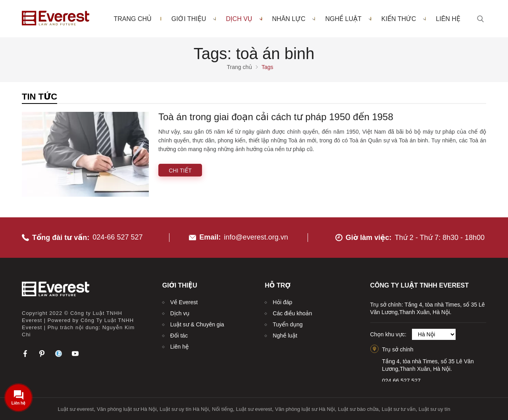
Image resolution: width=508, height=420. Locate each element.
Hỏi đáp (282, 302)
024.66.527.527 (401, 381)
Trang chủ (132, 19)
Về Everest (184, 302)
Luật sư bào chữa (358, 409)
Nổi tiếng (222, 409)
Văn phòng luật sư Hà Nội (127, 409)
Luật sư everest (76, 409)
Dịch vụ (244, 19)
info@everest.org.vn (256, 237)
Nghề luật (348, 19)
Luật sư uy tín (435, 409)
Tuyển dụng (288, 324)
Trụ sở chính (398, 349)
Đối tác (179, 336)
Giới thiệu (194, 19)
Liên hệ (448, 19)
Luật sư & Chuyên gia (197, 324)
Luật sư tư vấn (399, 409)
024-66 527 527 (117, 237)
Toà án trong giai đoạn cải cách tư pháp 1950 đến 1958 (276, 117)
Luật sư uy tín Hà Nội (184, 409)
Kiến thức (404, 19)
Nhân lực (294, 19)
